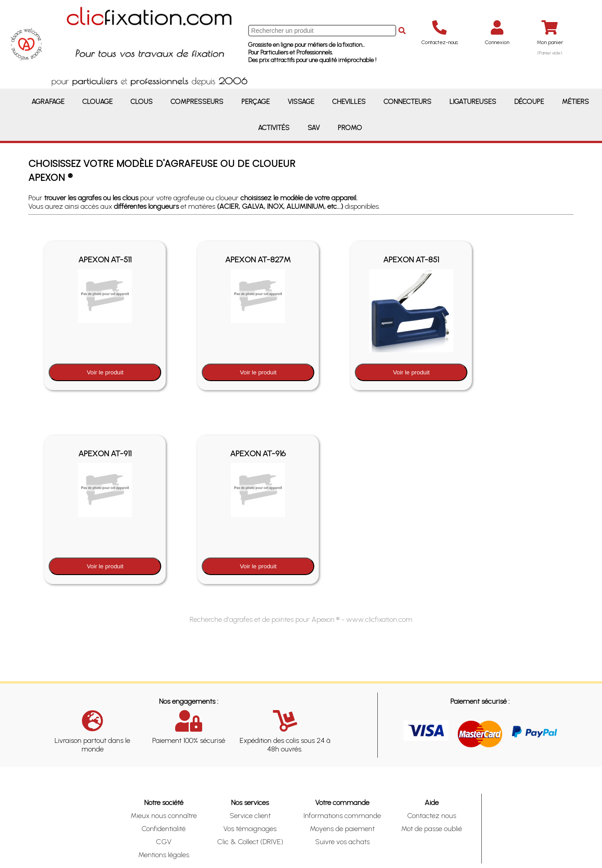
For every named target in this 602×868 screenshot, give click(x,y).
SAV (314, 128)
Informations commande (342, 816)
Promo (350, 128)
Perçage (256, 102)
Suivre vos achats (342, 842)
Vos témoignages (250, 829)
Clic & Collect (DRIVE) (250, 842)
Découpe (529, 102)
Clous (142, 102)
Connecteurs (407, 102)
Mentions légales (164, 855)
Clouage (97, 102)
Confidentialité (163, 829)
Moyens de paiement (342, 829)
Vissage (301, 102)
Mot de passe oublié (432, 829)
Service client (250, 816)
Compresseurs (197, 102)
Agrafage (48, 102)
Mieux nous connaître (164, 816)
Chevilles (349, 102)
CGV (164, 842)
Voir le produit (105, 372)
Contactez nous (432, 816)
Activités (274, 128)
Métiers (575, 102)
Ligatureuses (473, 102)
